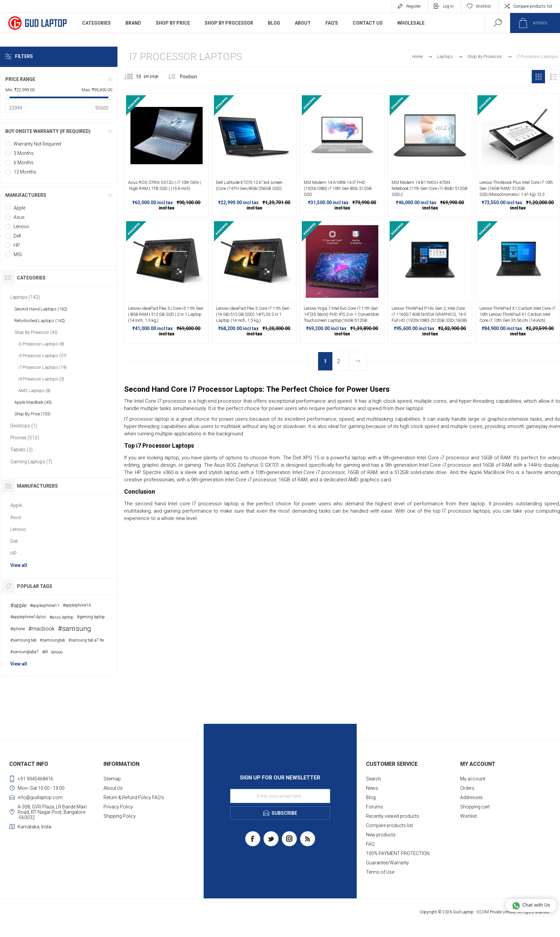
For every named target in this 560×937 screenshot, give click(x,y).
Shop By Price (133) (32, 414)
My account (473, 779)
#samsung (75, 629)
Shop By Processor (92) (36, 332)
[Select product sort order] (193, 77)
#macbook (41, 629)
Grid (538, 77)
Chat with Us (531, 905)
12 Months (25, 172)
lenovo (57, 652)
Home (417, 56)
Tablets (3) (21, 450)
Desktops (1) (24, 426)
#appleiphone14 (77, 605)
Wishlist (468, 816)
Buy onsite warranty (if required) (48, 131)
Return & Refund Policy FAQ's (134, 797)
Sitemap (112, 779)
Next (358, 361)
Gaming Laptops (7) (31, 462)
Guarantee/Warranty (387, 863)
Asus (19, 217)
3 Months (24, 153)
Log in (448, 6)
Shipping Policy (120, 816)
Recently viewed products (393, 816)
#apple (18, 605)
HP (17, 245)
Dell (17, 236)
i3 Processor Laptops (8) (41, 344)
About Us (113, 788)
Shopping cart (475, 807)
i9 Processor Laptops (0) (41, 379)
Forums (374, 807)
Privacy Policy (118, 807)
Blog (371, 797)
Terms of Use (380, 872)
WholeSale (411, 23)
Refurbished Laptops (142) (40, 321)
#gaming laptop (91, 617)
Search (373, 779)
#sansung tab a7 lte (86, 640)
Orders (467, 788)
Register (413, 6)
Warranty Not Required (37, 144)
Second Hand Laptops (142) (41, 309)
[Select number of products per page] (133, 77)
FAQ (370, 844)
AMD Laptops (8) (34, 391)
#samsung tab (23, 640)
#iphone (18, 629)
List (553, 77)
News (372, 788)
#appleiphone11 (45, 605)
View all (19, 565)
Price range (20, 79)
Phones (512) (25, 438)
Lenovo (21, 227)
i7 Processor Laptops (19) (42, 367)
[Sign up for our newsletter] (280, 796)
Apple (19, 208)
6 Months (24, 163)
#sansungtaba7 (24, 652)
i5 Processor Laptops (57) (42, 356)
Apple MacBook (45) (33, 402)
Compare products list (533, 6)
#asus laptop (62, 617)
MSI (18, 254)
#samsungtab (53, 640)
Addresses (471, 797)
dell (45, 652)
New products (381, 835)
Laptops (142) (25, 297)
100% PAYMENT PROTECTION (398, 853)
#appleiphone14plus (28, 617)
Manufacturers (26, 195)
